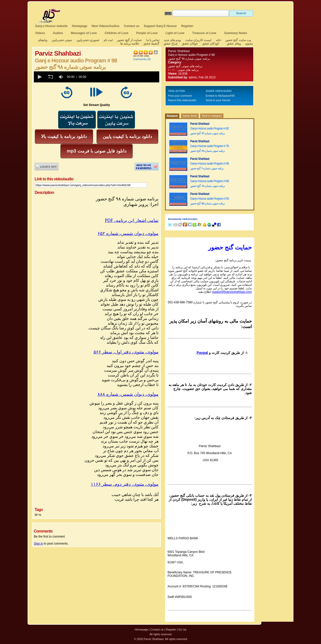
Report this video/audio (182, 100)
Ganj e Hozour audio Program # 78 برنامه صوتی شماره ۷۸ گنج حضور (209, 148)
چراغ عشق (170, 44)
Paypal (202, 353)
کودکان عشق (211, 44)
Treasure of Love (204, 33)
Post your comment (180, 96)
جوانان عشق (190, 44)
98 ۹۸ (38, 515)
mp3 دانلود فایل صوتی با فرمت (96, 151)
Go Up (182, 629)
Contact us (132, 26)
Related (172, 116)
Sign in (38, 544)
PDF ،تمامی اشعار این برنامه (132, 220)
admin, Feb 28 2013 (202, 77)
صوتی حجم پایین (61, 40)
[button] (39, 77)
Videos (40, 33)
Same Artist (190, 116)
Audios (58, 33)
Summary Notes (236, 33)
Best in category (212, 116)
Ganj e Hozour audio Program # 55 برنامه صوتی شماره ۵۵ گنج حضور (209, 201)
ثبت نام (108, 40)
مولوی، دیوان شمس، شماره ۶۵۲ (128, 233)
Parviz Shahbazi (179, 51)
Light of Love (175, 33)
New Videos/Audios (105, 26)
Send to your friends (218, 100)
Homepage (80, 26)
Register (187, 26)
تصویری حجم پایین (87, 40)
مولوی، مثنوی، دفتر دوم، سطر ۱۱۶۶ (125, 484)
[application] (97, 77)
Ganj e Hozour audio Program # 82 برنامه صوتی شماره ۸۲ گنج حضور (209, 131)
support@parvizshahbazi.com (232, 292)
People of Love (147, 33)
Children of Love (116, 33)
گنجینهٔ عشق (151, 44)
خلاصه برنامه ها (130, 44)
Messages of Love (84, 33)
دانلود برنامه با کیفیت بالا (64, 137)
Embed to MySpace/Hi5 (220, 96)
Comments (140, 59)
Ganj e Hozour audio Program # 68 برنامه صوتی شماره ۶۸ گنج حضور (209, 183)
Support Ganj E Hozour (160, 26)
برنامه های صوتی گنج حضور (185, 66)
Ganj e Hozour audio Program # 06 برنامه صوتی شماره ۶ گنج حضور (209, 166)
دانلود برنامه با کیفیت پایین (127, 137)
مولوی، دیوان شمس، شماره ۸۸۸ (128, 394)
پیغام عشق (234, 44)
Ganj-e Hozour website (51, 26)
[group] (61, 77)
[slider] (124, 77)
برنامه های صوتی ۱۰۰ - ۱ (184, 70)
